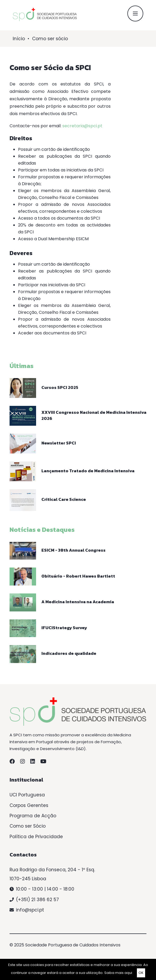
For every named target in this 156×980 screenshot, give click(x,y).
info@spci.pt (30, 910)
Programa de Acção (33, 816)
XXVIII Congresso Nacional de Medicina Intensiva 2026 (94, 415)
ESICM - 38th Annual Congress (73, 550)
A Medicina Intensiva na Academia (78, 602)
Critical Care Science (64, 499)
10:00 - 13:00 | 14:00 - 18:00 (45, 889)
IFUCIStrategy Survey (64, 628)
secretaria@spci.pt (82, 126)
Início (19, 39)
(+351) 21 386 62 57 (37, 900)
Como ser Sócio (28, 826)
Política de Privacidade (36, 837)
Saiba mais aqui (118, 973)
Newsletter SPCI (59, 443)
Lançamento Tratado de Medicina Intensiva (88, 471)
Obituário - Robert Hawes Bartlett (78, 576)
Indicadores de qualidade (69, 653)
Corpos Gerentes (29, 805)
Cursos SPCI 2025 (60, 387)
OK (141, 973)
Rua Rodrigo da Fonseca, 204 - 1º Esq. (52, 870)
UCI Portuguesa (27, 795)
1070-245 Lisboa (28, 879)
